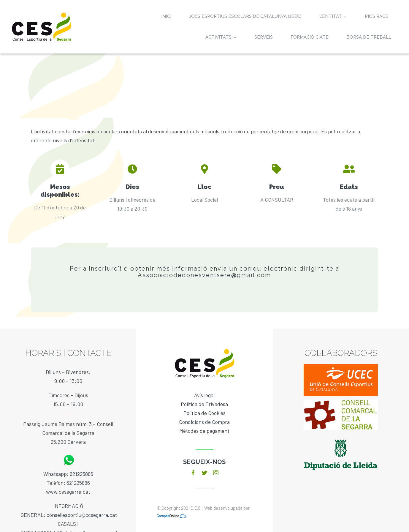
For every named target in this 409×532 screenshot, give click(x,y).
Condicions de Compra (204, 422)
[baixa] (341, 402)
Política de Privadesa (204, 404)
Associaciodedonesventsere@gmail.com (204, 275)
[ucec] (341, 367)
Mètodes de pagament (204, 431)
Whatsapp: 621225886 (68, 474)
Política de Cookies (204, 413)
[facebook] (193, 473)
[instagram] (216, 473)
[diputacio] (341, 437)
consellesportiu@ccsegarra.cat (82, 515)
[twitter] (204, 473)
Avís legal (204, 395)
